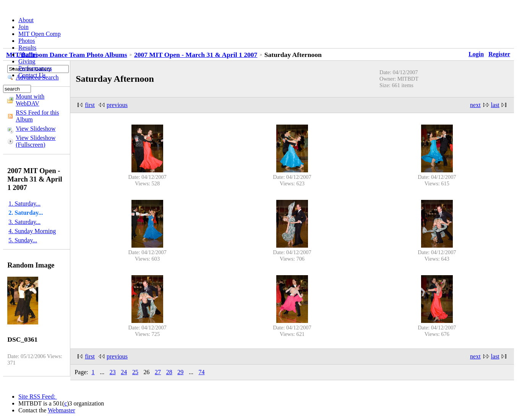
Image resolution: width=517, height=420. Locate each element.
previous (117, 105)
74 (201, 372)
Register (499, 54)
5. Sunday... (23, 240)
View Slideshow (36, 129)
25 (135, 372)
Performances (35, 68)
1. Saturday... (24, 204)
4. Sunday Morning (32, 231)
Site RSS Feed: (38, 396)
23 (113, 372)
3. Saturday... (24, 222)
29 (180, 372)
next (475, 105)
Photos (27, 41)
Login (476, 54)
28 (169, 372)
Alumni (28, 54)
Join (23, 27)
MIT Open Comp (40, 34)
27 (158, 372)
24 (124, 372)
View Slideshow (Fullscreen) (36, 141)
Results (27, 48)
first (90, 105)
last (495, 105)
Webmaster (62, 410)
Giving (27, 61)
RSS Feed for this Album (37, 116)
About (26, 20)
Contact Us (32, 75)
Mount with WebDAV (30, 100)
